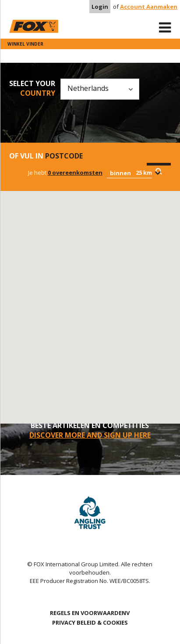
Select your (32, 88)
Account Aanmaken (149, 7)
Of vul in (46, 156)
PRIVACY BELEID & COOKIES (90, 622)
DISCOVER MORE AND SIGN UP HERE (90, 435)
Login (100, 7)
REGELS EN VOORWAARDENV (90, 613)
